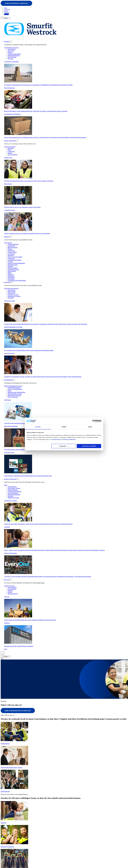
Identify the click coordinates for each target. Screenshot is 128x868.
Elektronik (11, 255)
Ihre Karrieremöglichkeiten (18, 711)
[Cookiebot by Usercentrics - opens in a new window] (94, 421)
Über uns (7, 580)
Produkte (7, 42)
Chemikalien (11, 251)
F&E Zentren (11, 293)
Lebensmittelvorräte (13, 270)
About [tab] (90, 427)
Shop (6, 8)
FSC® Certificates (13, 397)
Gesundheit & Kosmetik (14, 260)
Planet (9, 150)
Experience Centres (13, 295)
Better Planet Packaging (14, 395)
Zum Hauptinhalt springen (17, 3)
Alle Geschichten (13, 155)
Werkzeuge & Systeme (14, 296)
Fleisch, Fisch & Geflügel (15, 257)
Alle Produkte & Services (11, 48)
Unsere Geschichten (10, 141)
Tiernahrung (11, 279)
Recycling (11, 59)
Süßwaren (10, 274)
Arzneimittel (11, 246)
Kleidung (10, 266)
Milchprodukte (12, 271)
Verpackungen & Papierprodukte (17, 281)
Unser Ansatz (11, 290)
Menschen (11, 148)
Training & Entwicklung (15, 491)
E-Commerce (11, 254)
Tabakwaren (11, 276)
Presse (6, 11)
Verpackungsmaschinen (14, 54)
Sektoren (7, 237)
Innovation (7, 282)
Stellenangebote (12, 487)
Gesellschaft (11, 152)
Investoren (7, 10)
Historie (10, 592)
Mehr (6, 485)
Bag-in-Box (11, 51)
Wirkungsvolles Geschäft (15, 394)
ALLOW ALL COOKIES (89, 446)
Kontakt (6, 14)
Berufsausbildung (13, 490)
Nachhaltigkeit (8, 380)
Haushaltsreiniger (13, 265)
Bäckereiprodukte (13, 248)
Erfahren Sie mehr (9, 586)
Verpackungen (12, 49)
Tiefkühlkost (11, 277)
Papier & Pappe (12, 57)
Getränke (10, 262)
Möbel (10, 273)
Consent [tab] (38, 427)
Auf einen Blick (12, 587)
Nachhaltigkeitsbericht (14, 388)
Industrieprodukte (13, 268)
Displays (10, 52)
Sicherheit (11, 496)
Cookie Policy (56, 439)
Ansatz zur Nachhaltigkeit (15, 389)
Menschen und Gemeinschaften (16, 392)
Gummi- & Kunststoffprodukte (16, 263)
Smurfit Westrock (13, 594)
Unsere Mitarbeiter (13, 493)
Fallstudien (11, 298)
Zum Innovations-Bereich (11, 288)
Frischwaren (11, 259)
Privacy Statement (70, 439)
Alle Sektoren (8, 243)
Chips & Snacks (12, 252)
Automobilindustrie (13, 244)
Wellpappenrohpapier (14, 56)
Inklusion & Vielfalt (13, 498)
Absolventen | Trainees (14, 488)
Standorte (7, 13)
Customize (64, 446)
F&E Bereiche (12, 292)
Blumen (10, 249)
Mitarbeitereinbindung (14, 495)
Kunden (10, 153)
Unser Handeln (12, 589)
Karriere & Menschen (10, 479)
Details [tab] (64, 427)
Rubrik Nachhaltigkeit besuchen (13, 386)
